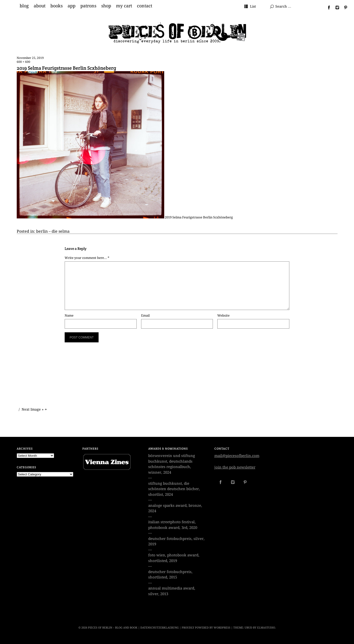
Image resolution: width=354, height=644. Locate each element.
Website (223, 315)
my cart (124, 6)
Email (145, 315)
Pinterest (344, 7)
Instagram (335, 7)
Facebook (327, 7)
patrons (88, 6)
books (57, 6)
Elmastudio (266, 628)
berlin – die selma (53, 231)
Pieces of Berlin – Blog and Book (113, 628)
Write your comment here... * (87, 258)
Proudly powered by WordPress (206, 628)
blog (24, 6)
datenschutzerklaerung (160, 628)
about (40, 6)
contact (145, 6)
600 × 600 (23, 62)
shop (106, 6)
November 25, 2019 (30, 58)
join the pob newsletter (235, 467)
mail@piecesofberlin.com (237, 456)
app (72, 6)
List (253, 6)
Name (69, 315)
